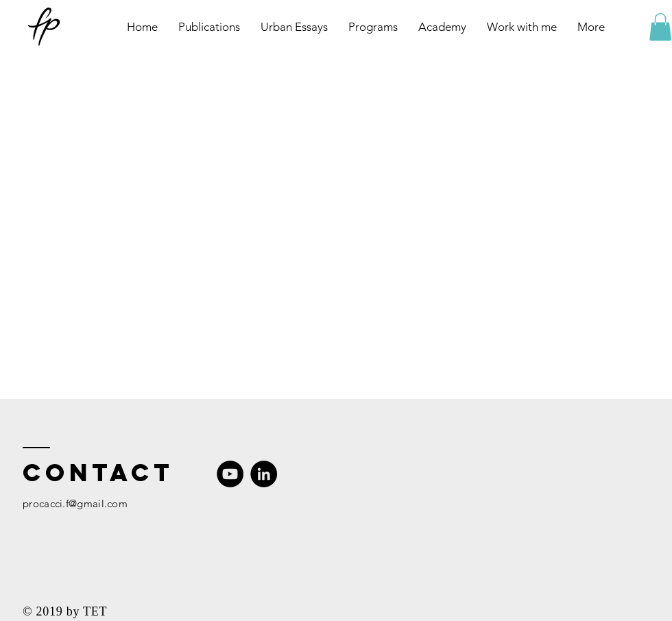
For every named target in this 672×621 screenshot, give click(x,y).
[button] (660, 27)
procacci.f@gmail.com (75, 503)
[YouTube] (230, 474)
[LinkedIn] (264, 474)
